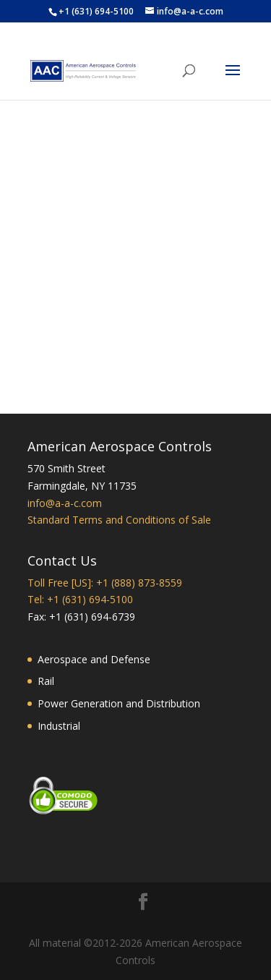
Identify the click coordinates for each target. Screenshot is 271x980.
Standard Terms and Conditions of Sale (119, 520)
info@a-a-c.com (65, 503)
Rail (46, 681)
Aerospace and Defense (94, 659)
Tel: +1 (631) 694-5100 (80, 599)
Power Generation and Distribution (119, 703)
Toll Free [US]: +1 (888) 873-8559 (105, 583)
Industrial (59, 726)
